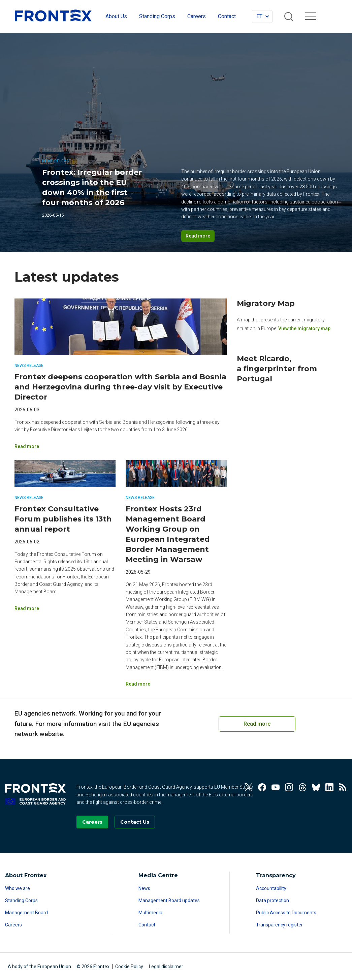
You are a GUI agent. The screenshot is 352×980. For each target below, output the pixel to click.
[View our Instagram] (289, 787)
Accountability (271, 888)
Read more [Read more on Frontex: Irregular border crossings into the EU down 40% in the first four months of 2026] (198, 236)
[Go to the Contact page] (135, 822)
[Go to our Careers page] (92, 822)
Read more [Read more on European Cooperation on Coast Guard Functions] (257, 724)
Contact (147, 925)
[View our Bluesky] (316, 787)
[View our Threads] (302, 787)
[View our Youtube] (276, 787)
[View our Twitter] (249, 787)
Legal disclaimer (166, 967)
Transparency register (279, 925)
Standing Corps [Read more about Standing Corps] (21, 900)
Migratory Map (266, 303)
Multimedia (150, 913)
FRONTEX (53, 15)
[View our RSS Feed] (343, 787)
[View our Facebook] (262, 787)
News (144, 888)
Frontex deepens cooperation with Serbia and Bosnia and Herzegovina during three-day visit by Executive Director (120, 387)
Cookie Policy (129, 967)
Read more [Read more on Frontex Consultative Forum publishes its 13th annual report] (27, 608)
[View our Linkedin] (329, 787)
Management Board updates (169, 900)
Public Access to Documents (286, 913)
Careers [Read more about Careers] (13, 925)
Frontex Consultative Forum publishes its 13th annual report (63, 519)
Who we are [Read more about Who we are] (18, 888)
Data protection (273, 900)
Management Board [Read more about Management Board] (26, 913)
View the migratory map (304, 328)
